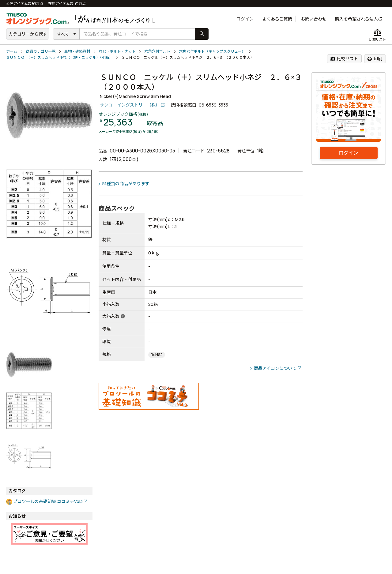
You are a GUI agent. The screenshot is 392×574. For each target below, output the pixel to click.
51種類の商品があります (126, 184)
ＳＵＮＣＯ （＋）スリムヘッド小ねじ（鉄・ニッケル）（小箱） (59, 57)
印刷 (375, 59)
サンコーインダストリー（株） (130, 105)
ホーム (12, 51)
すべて (63, 34)
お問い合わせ (314, 19)
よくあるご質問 (277, 19)
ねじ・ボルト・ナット (117, 51)
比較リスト (344, 59)
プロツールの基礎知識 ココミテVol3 (48, 501)
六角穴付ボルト (157, 51)
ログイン (245, 19)
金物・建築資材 (77, 51)
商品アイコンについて (275, 368)
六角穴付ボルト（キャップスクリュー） (212, 51)
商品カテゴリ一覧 (41, 51)
